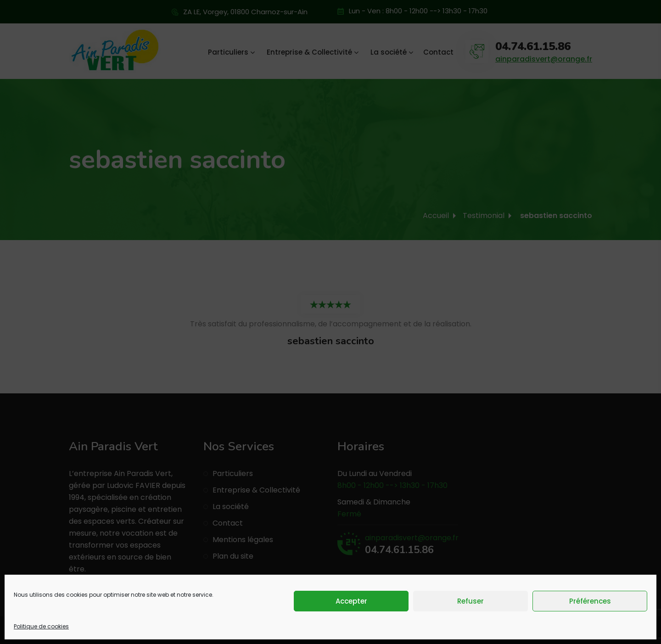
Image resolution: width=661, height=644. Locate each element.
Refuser (471, 601)
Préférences (590, 601)
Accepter (351, 601)
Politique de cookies (41, 626)
